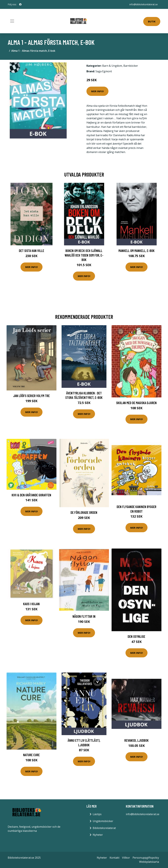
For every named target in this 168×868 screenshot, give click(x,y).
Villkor (126, 858)
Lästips (97, 814)
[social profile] (20, 4)
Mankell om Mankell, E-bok (136, 251)
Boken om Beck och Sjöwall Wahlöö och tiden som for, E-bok (84, 255)
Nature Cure (31, 755)
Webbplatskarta (149, 862)
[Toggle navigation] (12, 21)
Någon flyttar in (84, 616)
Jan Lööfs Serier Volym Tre (31, 396)
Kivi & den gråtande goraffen (31, 495)
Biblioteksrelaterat (104, 828)
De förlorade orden (84, 512)
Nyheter (98, 835)
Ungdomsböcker (103, 821)
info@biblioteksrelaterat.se (144, 4)
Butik (152, 21)
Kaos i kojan (31, 604)
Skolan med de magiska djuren (136, 403)
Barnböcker (131, 66)
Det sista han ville (31, 251)
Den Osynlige (136, 636)
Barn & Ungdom (112, 66)
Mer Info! (97, 91)
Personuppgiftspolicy (146, 858)
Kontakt (115, 858)
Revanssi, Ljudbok (136, 740)
